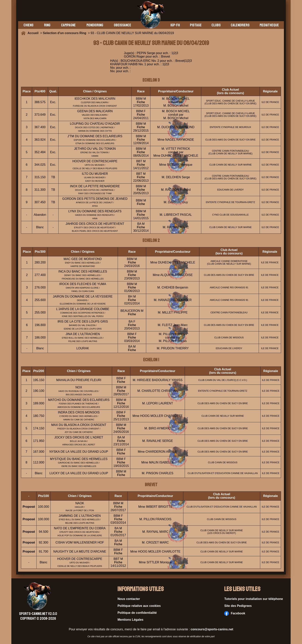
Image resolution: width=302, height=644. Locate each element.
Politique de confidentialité (137, 613)
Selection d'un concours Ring (65, 33)
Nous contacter (129, 599)
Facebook (235, 613)
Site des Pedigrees (238, 606)
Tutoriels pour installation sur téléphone (254, 599)
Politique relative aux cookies (139, 606)
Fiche (141, 102)
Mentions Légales (130, 620)
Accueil (34, 33)
